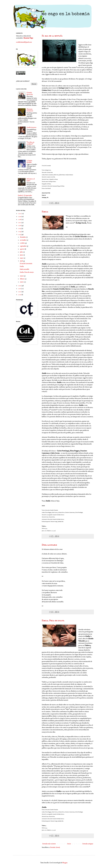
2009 (20, 295)
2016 (20, 226)
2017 (20, 223)
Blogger (65, 863)
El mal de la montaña (52, 36)
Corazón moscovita (30, 93)
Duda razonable (49, 545)
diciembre (23, 237)
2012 (20, 286)
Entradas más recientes (49, 844)
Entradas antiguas (88, 844)
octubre (23, 243)
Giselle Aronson (31, 127)
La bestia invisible (29, 162)
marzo (22, 276)
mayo (22, 258)
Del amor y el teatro (31, 180)
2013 (20, 235)
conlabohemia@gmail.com (24, 42)
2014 (20, 232)
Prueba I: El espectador (25, 196)
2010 (20, 292)
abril (22, 261)
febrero (22, 279)
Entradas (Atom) (55, 847)
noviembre (23, 240)
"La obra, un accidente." (30, 143)
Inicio (69, 844)
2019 (20, 217)
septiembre (23, 246)
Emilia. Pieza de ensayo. (53, 621)
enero (22, 282)
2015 (20, 228)
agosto (22, 249)
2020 (20, 214)
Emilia (45, 212)
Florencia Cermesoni (30, 110)
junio (22, 255)
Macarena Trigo (28, 38)
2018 (20, 220)
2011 (20, 289)
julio (22, 252)
